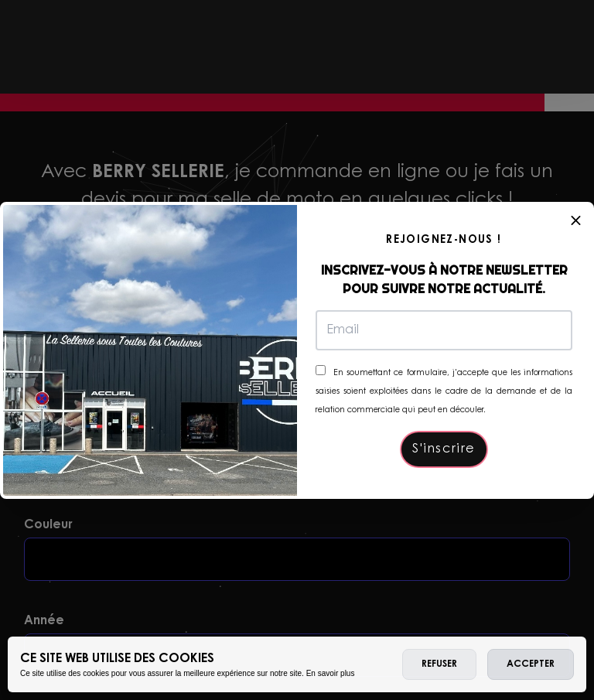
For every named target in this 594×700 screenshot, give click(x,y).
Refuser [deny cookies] (439, 664)
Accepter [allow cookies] (531, 664)
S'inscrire (444, 449)
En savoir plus (331, 673)
